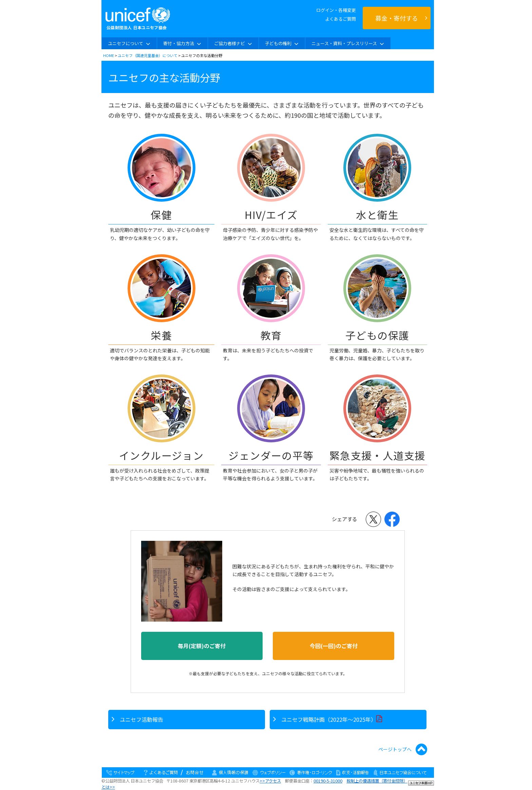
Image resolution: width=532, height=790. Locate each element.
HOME (109, 55)
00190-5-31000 (328, 781)
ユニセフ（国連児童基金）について (148, 55)
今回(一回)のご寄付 (334, 646)
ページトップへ (403, 749)
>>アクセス (270, 781)
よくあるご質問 (340, 19)
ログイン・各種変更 (336, 10)
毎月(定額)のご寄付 (202, 646)
